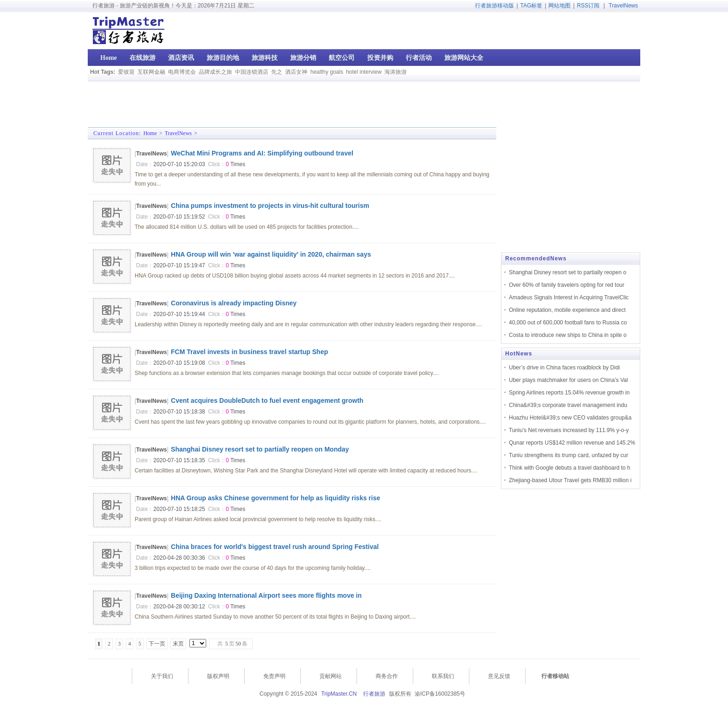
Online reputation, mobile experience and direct (567, 310)
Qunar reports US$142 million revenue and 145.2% (572, 443)
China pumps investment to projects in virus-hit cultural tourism (270, 206)
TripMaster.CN (339, 694)
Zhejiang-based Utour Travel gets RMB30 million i (570, 480)
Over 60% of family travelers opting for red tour (567, 285)
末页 (178, 644)
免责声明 (274, 676)
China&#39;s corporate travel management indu (568, 405)
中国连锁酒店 (252, 72)
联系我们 (443, 676)
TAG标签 (532, 6)
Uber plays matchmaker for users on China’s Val (568, 380)
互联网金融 (151, 72)
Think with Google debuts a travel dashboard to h (570, 468)
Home (150, 133)
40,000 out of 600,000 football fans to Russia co (568, 323)
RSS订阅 (588, 6)
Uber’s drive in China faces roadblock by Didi (564, 368)
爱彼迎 (126, 72)
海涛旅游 (396, 72)
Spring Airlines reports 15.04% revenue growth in (569, 393)
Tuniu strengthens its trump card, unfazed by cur (569, 455)
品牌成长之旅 (215, 72)
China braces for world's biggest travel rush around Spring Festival (275, 547)
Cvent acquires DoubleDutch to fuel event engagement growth (267, 400)
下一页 (157, 644)
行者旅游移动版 (494, 6)
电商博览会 (182, 72)
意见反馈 (499, 676)
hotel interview (364, 72)
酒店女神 (296, 72)
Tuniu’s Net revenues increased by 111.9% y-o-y (569, 430)
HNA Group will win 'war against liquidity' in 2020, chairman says (271, 254)
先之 (277, 72)
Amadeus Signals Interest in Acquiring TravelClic (569, 297)
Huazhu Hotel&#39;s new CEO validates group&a (570, 418)
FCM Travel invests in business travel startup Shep (249, 352)
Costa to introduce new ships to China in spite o (568, 335)
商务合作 (387, 676)
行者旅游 (374, 694)
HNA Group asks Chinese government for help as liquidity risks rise (276, 498)
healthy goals (327, 72)
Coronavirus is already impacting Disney (234, 303)
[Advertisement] (581, 31)
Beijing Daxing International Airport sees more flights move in (266, 595)
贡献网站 (331, 676)
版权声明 (218, 676)
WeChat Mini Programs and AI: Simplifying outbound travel (262, 153)
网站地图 (559, 6)
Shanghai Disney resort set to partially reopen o (568, 272)
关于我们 (162, 676)
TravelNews (623, 6)
